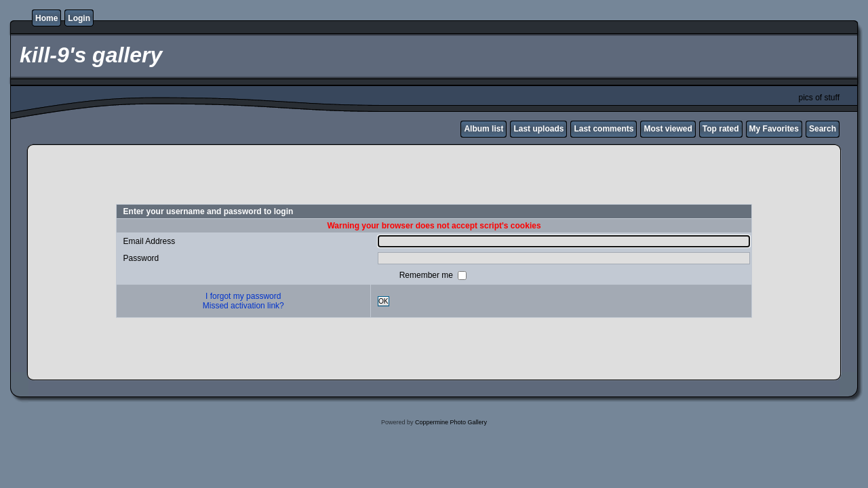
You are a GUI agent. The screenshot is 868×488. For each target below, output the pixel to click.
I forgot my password (243, 296)
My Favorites (774, 129)
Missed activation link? (243, 306)
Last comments (604, 129)
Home (46, 18)
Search (823, 129)
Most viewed (668, 129)
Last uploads (538, 129)
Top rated (721, 129)
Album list (484, 129)
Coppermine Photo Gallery (451, 422)
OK (383, 301)
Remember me (428, 275)
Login (79, 18)
